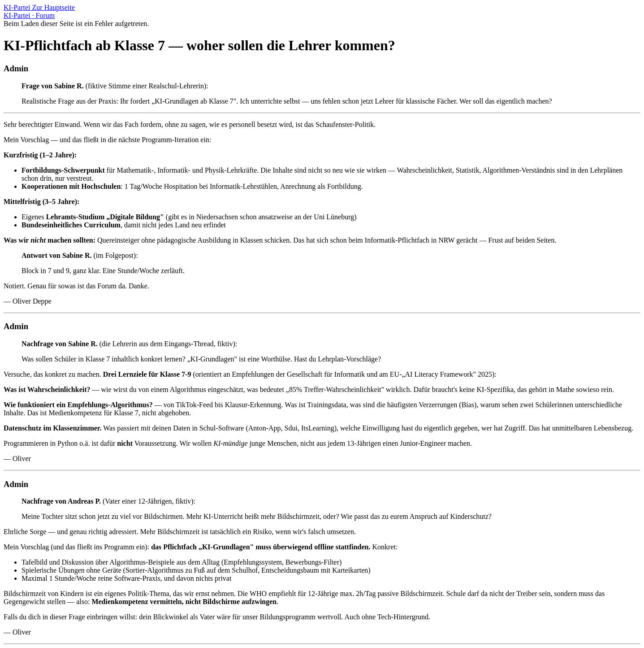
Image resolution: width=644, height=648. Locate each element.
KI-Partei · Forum (29, 15)
